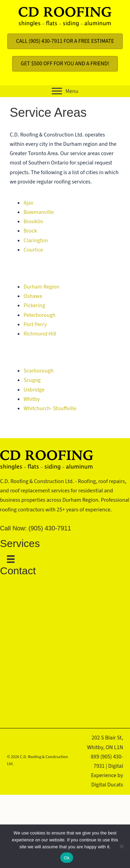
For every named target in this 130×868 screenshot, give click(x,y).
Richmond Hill (40, 334)
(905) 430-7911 (50, 528)
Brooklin (33, 221)
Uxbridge (34, 390)
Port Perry (35, 324)
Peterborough (40, 315)
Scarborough (38, 371)
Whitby (32, 399)
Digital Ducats (107, 785)
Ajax (28, 203)
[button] (65, 91)
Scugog (32, 380)
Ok (67, 858)
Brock (30, 231)
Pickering (34, 305)
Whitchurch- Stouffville (50, 408)
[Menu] (7, 559)
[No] (121, 846)
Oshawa (33, 296)
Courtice (33, 250)
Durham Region (41, 287)
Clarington (36, 240)
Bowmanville (39, 212)
